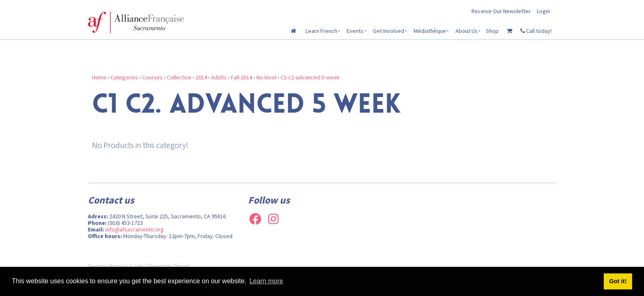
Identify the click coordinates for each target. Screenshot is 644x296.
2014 (201, 77)
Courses (152, 77)
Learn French (321, 31)
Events (355, 31)
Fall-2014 (241, 77)
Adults (219, 77)
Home (99, 77)
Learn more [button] (266, 281)
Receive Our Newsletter (501, 11)
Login (543, 11)
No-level (266, 77)
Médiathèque (430, 31)
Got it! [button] (618, 281)
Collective (179, 77)
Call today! (536, 31)
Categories (124, 77)
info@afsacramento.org (135, 229)
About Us (467, 31)
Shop (492, 31)
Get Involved (389, 31)
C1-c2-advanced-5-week (310, 77)
